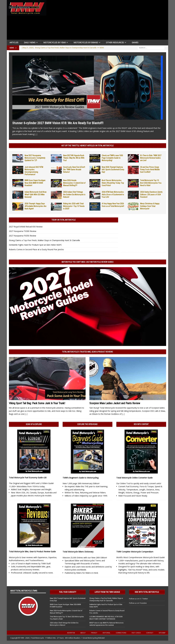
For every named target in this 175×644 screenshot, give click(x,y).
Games (135, 42)
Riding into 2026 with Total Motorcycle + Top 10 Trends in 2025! (74, 206)
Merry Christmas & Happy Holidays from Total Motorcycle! (150, 206)
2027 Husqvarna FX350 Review (22, 236)
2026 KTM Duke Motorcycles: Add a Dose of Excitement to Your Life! (113, 194)
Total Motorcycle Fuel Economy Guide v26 (28, 478)
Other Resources (115, 42)
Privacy (94, 633)
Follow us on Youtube (138, 603)
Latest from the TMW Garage (107, 592)
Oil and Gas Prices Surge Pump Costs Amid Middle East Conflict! (150, 170)
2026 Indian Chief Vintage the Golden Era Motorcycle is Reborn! (74, 194)
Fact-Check (136, 633)
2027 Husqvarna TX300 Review (23, 231)
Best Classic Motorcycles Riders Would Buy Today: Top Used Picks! (113, 183)
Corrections (121, 633)
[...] (36, 134)
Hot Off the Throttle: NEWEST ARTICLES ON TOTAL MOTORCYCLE (87, 146)
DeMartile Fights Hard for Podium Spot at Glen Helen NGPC (35, 245)
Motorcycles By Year (54, 42)
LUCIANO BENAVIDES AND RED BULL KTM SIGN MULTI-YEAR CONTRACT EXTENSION (106, 618)
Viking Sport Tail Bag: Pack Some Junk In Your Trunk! (37, 403)
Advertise (71, 633)
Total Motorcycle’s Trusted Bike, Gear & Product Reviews (87, 352)
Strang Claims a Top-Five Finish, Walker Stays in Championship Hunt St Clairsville (44, 240)
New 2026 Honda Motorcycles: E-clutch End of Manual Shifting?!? (74, 183)
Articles (14, 42)
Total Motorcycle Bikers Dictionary (78, 552)
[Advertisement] (108, 21)
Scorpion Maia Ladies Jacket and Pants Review (115, 403)
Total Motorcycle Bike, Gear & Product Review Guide (32, 552)
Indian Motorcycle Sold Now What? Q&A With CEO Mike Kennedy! (35, 194)
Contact (150, 633)
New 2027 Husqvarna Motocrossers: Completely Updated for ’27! (35, 158)
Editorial (107, 633)
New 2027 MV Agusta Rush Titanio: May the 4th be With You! (74, 158)
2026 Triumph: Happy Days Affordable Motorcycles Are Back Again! (35, 206)
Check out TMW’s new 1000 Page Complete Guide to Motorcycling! (112, 158)
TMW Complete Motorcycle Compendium (135, 552)
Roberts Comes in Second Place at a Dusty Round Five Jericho (36, 249)
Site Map (162, 633)
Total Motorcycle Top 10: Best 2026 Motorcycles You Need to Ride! (151, 183)
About (83, 633)
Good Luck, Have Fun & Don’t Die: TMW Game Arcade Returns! (74, 170)
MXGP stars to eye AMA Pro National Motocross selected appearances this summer (106, 624)
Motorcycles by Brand (86, 42)
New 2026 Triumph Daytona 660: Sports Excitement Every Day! (113, 170)
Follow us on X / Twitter (138, 599)
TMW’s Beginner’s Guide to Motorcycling (81, 478)
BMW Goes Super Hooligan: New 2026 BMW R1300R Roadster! (35, 183)
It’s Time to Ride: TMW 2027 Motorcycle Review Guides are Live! (151, 158)
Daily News (30, 42)
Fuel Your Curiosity (68, 592)
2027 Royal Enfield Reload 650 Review (26, 227)
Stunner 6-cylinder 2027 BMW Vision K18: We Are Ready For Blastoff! (58, 123)
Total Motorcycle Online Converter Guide (134, 478)
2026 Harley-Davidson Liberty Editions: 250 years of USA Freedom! (151, 194)
